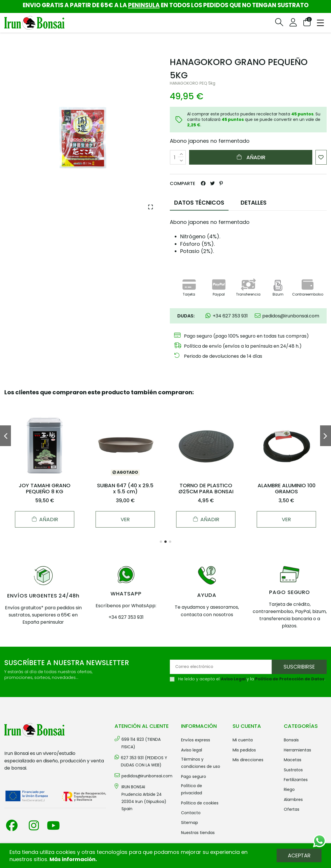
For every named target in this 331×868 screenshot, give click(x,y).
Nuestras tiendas (198, 833)
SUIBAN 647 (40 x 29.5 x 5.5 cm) (125, 489)
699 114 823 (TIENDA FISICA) (141, 743)
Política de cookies (200, 803)
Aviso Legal (233, 679)
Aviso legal (192, 750)
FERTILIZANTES (296, 780)
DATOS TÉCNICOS (199, 203)
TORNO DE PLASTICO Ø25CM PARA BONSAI (206, 489)
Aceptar (299, 855)
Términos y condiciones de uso (201, 763)
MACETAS (293, 760)
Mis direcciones (248, 760)
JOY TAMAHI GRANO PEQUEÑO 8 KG (45, 489)
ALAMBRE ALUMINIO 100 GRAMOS (287, 489)
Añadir (251, 157)
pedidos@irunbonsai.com (147, 776)
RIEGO (289, 789)
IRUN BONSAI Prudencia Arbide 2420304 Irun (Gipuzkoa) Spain (144, 798)
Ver (125, 519)
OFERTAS (292, 809)
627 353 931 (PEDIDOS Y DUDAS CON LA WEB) (144, 761)
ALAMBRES (293, 800)
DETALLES (254, 203)
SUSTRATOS (293, 770)
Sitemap (190, 823)
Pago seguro (194, 776)
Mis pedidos (244, 750)
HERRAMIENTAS (297, 750)
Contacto (191, 813)
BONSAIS (291, 740)
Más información (73, 859)
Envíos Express (196, 740)
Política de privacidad (192, 789)
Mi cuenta (243, 740)
